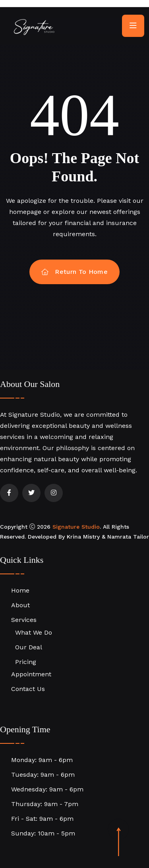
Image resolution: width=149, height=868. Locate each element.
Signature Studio (76, 527)
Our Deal (29, 647)
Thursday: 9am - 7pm (45, 804)
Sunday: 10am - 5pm (43, 833)
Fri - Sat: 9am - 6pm (42, 819)
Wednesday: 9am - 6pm (47, 789)
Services (24, 620)
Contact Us (28, 689)
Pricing (26, 662)
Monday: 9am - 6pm (42, 760)
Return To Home (74, 272)
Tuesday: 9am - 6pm (43, 775)
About (20, 605)
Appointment (31, 674)
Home (20, 590)
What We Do (34, 632)
